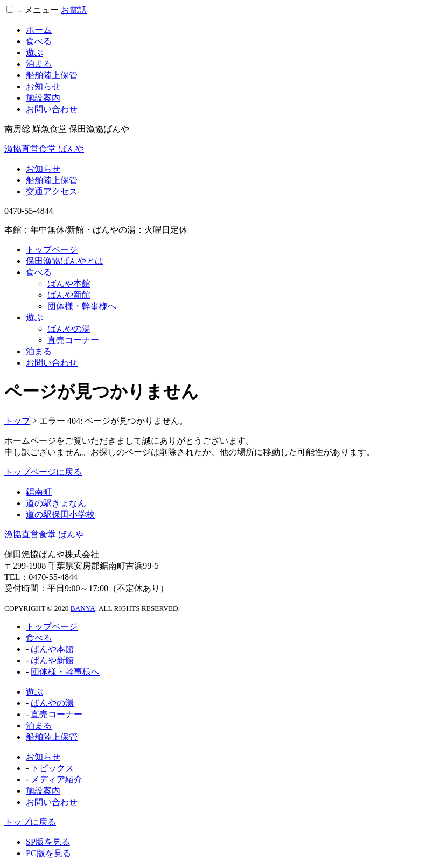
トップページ (52, 250)
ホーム (39, 30)
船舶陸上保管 (52, 75)
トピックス (52, 768)
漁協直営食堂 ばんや (44, 149)
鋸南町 (39, 492)
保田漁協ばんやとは (65, 261)
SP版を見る (48, 842)
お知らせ (43, 86)
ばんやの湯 (69, 329)
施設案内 (43, 98)
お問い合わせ (52, 109)
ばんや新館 (69, 295)
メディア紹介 (57, 779)
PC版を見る (48, 853)
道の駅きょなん (56, 503)
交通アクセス (52, 191)
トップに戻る (30, 822)
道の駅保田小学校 (60, 514)
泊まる (39, 64)
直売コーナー (73, 340)
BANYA (83, 608)
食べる (39, 41)
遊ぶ (34, 52)
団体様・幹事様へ (82, 306)
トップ (17, 421)
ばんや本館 (69, 283)
